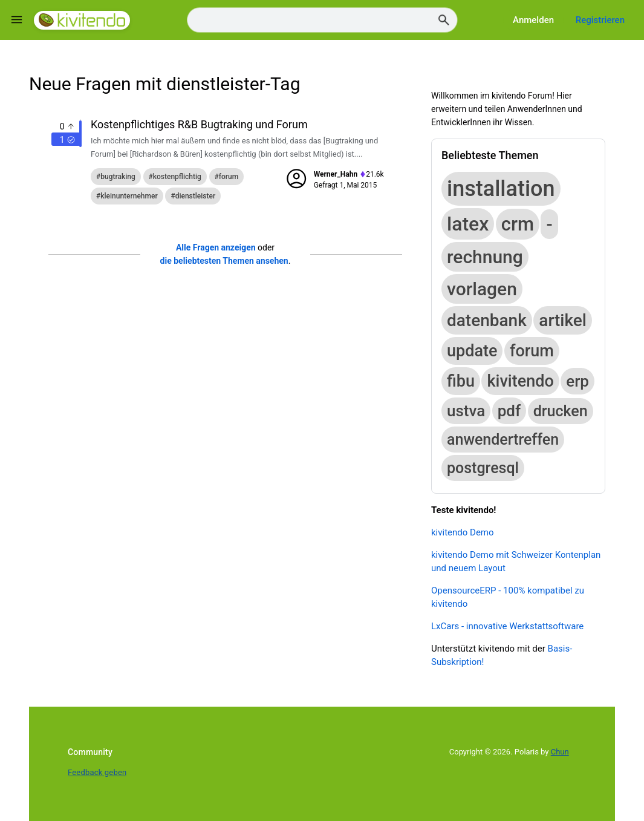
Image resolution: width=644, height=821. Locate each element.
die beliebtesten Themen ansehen (224, 261)
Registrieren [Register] (600, 20)
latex (468, 224)
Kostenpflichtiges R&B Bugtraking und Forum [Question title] (199, 124)
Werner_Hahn (336, 174)
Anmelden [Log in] (533, 20)
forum (229, 177)
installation (501, 189)
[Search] (322, 20)
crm (518, 224)
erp (577, 381)
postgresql (483, 468)
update (472, 351)
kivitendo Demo (463, 532)
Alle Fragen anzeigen (216, 247)
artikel (563, 320)
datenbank (487, 320)
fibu (461, 381)
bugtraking (118, 177)
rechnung (485, 257)
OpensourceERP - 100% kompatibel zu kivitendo (508, 597)
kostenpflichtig (177, 177)
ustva (466, 411)
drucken (561, 411)
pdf (509, 411)
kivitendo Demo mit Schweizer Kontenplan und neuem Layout (516, 561)
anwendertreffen (503, 440)
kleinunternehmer (129, 196)
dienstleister (196, 196)
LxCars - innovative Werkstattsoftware (507, 626)
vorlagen (482, 289)
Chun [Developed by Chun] (560, 752)
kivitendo (520, 381)
